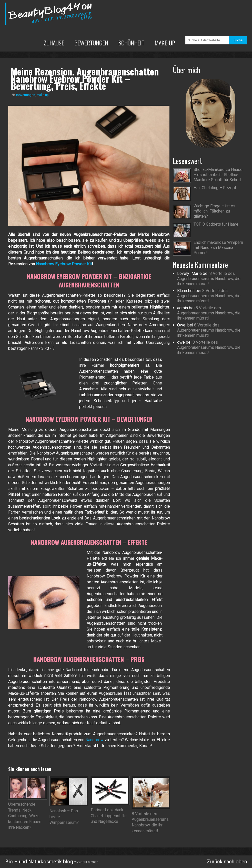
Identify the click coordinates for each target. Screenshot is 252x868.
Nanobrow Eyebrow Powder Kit (64, 264)
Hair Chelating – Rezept (215, 188)
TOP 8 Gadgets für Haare (216, 224)
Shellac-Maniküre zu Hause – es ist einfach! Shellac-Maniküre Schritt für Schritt (218, 175)
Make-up (165, 43)
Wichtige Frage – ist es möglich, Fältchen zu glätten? (214, 211)
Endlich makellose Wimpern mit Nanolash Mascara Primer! (218, 248)
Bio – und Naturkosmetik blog (39, 862)
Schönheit (131, 43)
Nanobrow (94, 740)
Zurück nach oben (227, 862)
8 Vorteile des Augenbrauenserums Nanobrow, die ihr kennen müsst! (209, 279)
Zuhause (54, 43)
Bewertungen (91, 43)
